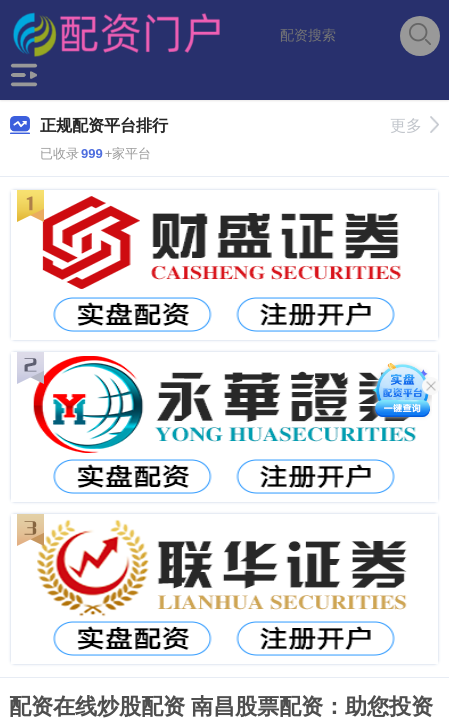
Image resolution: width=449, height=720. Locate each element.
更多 (414, 125)
